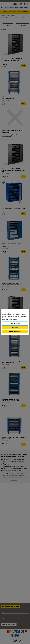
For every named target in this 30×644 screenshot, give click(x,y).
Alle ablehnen (15, 327)
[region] (15, 322)
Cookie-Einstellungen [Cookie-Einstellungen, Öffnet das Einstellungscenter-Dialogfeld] (15, 324)
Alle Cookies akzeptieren (15, 331)
